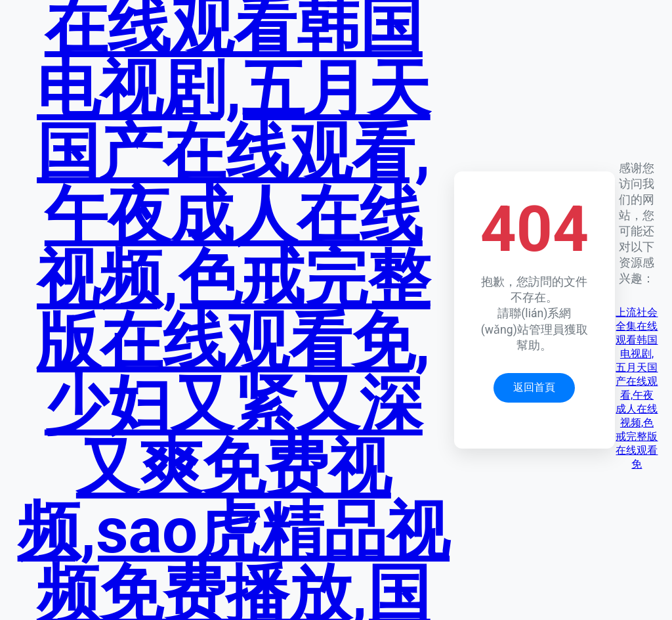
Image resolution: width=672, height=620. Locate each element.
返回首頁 (534, 387)
